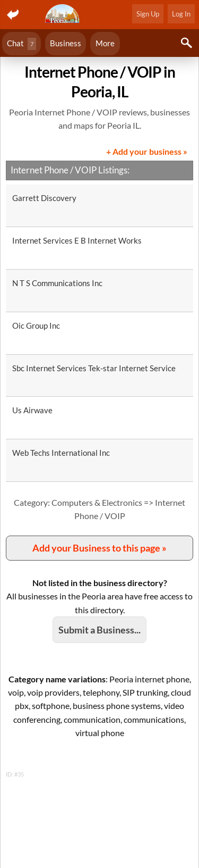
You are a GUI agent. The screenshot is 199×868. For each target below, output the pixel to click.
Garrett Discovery (44, 198)
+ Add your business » (147, 151)
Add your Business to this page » (99, 548)
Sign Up (148, 14)
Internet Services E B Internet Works (77, 240)
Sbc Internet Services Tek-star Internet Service (94, 368)
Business (66, 43)
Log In (181, 14)
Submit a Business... (99, 630)
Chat (21, 44)
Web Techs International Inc (61, 453)
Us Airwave (32, 410)
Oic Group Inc (36, 325)
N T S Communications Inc (57, 283)
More (105, 43)
